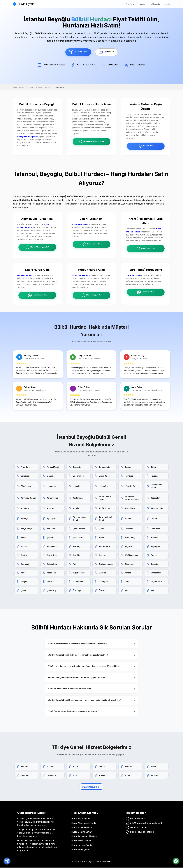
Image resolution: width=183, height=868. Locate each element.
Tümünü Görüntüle (92, 787)
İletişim (167, 4)
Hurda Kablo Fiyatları (82, 828)
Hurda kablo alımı (25, 276)
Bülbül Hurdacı (59, 87)
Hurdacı (142, 4)
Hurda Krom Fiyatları (81, 841)
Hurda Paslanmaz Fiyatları (84, 837)
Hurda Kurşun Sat (91, 295)
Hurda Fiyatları (27, 4)
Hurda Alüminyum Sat (37, 247)
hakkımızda (39, 841)
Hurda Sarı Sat (146, 293)
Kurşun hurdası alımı (81, 276)
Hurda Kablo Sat (37, 295)
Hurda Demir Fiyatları (82, 832)
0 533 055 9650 (78, 52)
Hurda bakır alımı (79, 225)
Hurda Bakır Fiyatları (81, 819)
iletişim (35, 844)
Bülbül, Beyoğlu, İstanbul (142, 832)
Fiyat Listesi (106, 52)
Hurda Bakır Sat (91, 244)
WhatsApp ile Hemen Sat (91, 142)
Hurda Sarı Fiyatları (81, 850)
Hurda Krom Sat (146, 249)
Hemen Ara (146, 146)
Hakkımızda (155, 4)
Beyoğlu (48, 87)
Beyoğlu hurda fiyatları (28, 137)
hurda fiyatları (34, 847)
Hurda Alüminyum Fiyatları (84, 823)
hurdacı (44, 830)
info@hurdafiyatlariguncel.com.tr (146, 823)
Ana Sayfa (130, 4)
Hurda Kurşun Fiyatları (82, 846)
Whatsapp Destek (139, 828)
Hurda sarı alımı (133, 276)
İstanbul (39, 87)
